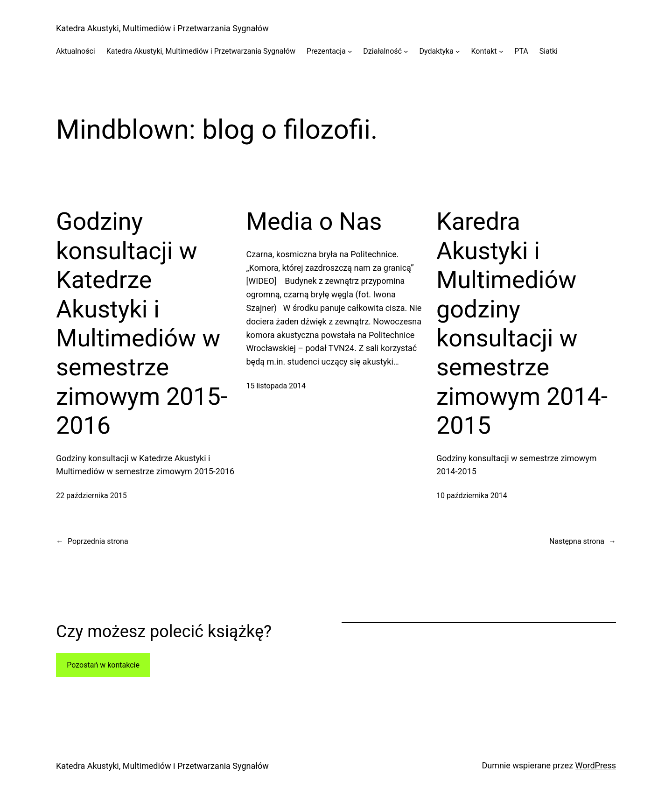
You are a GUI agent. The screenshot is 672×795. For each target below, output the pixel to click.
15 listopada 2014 (276, 386)
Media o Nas (314, 222)
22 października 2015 (91, 496)
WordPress (596, 765)
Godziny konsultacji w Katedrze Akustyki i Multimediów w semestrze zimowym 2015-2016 (142, 324)
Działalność (382, 51)
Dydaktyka (436, 51)
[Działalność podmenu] (406, 51)
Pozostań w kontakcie (103, 665)
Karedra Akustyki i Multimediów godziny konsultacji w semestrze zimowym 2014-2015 (522, 324)
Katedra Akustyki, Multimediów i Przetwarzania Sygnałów (162, 28)
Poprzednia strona (92, 542)
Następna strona (583, 542)
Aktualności (76, 51)
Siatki (549, 51)
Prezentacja (326, 51)
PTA (521, 51)
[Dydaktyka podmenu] (458, 51)
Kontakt (484, 51)
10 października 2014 (472, 496)
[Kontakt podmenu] (501, 51)
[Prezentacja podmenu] (350, 51)
